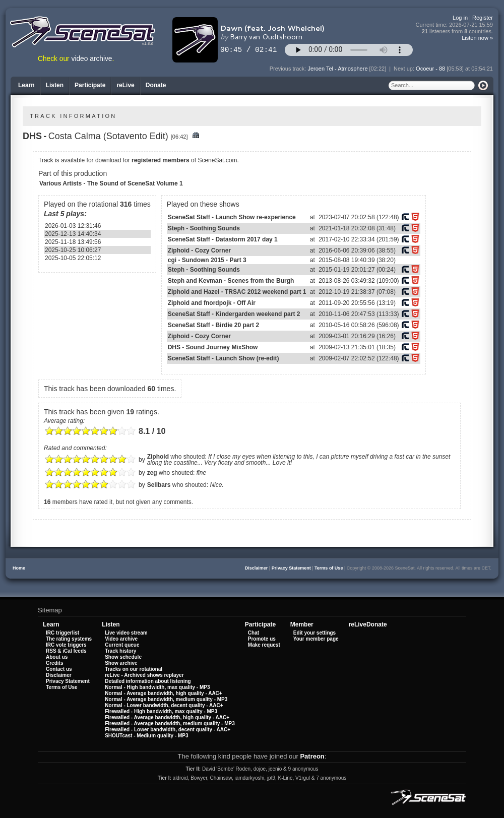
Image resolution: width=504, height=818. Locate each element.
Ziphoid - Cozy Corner (199, 250)
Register (483, 18)
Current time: (455, 25)
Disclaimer (257, 568)
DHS (32, 136)
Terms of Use (329, 568)
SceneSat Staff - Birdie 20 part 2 (213, 325)
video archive (92, 59)
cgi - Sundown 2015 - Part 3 (207, 260)
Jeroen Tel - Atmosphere (337, 69)
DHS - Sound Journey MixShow (213, 347)
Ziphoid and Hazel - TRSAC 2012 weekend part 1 (237, 292)
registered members (161, 160)
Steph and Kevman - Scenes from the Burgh (231, 281)
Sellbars (159, 485)
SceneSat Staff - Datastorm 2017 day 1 (223, 239)
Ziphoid (158, 457)
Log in (460, 18)
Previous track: (289, 69)
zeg (152, 473)
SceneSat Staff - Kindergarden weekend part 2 (234, 314)
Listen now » (477, 38)
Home (19, 568)
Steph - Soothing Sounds (204, 228)
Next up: (405, 69)
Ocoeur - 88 (430, 69)
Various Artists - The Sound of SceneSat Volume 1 (111, 183)
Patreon (312, 756)
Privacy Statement (291, 568)
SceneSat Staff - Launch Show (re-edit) (224, 358)
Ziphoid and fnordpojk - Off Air (212, 303)
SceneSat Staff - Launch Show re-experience (232, 217)
